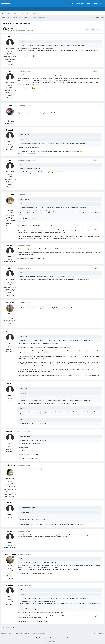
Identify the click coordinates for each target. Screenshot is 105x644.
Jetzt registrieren (98, 3)
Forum (3, 13)
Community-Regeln (13, 13)
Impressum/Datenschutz (51, 638)
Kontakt (61, 638)
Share (81, 29)
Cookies (67, 638)
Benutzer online (36, 13)
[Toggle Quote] (20, 42)
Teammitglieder (25, 13)
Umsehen (5, 10)
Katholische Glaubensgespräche (24, 30)
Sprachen (39, 638)
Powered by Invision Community (53, 642)
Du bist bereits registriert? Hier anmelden (78, 3)
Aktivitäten (14, 9)
